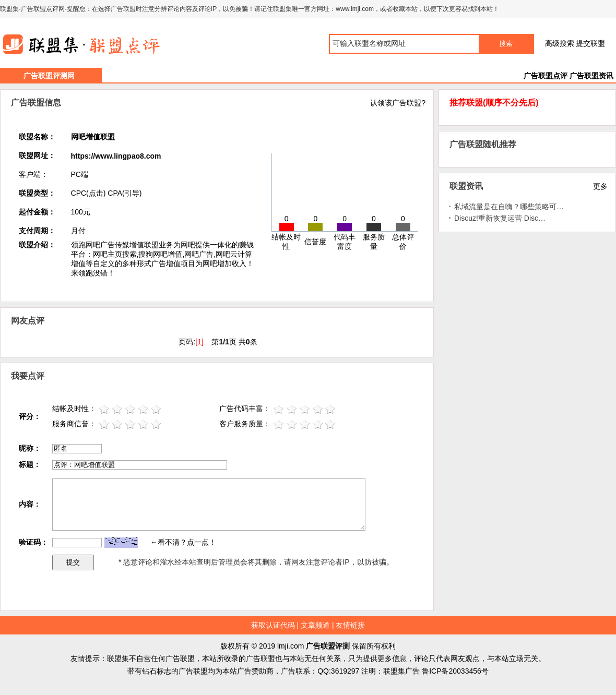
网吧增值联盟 (93, 137)
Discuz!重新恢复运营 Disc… (500, 218)
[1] (199, 342)
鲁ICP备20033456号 (455, 671)
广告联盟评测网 (49, 76)
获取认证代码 (273, 625)
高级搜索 (560, 43)
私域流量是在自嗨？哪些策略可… (509, 207)
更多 (600, 186)
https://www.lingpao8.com (116, 156)
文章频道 (315, 625)
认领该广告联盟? (398, 103)
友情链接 (350, 625)
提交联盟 (590, 43)
